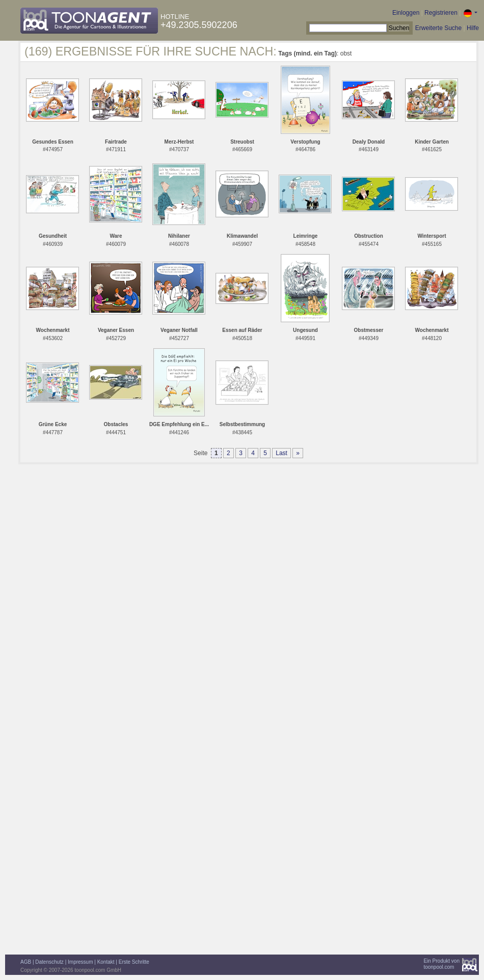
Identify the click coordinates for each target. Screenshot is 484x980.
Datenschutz (49, 962)
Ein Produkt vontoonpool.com (441, 964)
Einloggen (406, 13)
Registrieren (441, 13)
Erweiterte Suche (438, 28)
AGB (26, 962)
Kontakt (106, 962)
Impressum (80, 962)
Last (281, 453)
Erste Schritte (134, 962)
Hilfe (473, 28)
